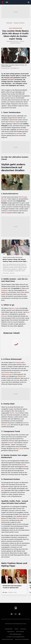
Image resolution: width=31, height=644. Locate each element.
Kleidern (20, 134)
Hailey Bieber (25, 292)
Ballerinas (5, 292)
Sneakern (4, 290)
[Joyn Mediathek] (7, 2)
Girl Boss (4, 488)
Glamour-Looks (14, 308)
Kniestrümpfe (20, 363)
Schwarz (4, 316)
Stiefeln (20, 376)
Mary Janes (20, 449)
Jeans (26, 130)
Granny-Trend (14, 413)
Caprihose (26, 312)
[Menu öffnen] (28, 2)
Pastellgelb (8, 213)
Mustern (11, 443)
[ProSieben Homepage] (2, 2)
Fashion (7, 372)
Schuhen (11, 80)
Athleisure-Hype (14, 122)
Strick (24, 465)
